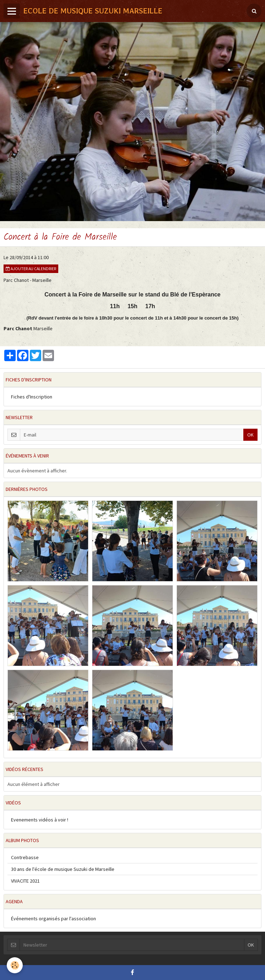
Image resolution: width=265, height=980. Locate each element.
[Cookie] (15, 965)
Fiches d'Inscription (32, 397)
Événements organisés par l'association (53, 919)
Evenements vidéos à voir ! (40, 820)
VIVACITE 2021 (25, 881)
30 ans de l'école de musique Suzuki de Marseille (63, 869)
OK (250, 435)
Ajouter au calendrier (31, 269)
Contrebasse (25, 857)
